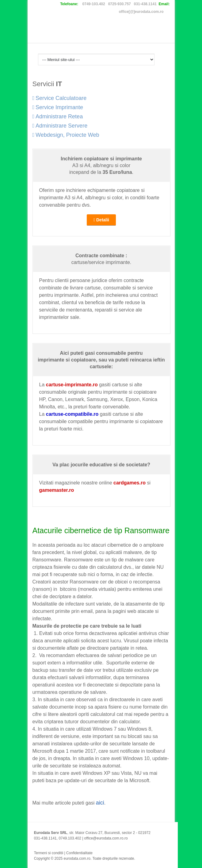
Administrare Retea (58, 117)
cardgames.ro (130, 483)
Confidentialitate (79, 853)
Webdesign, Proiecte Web (66, 135)
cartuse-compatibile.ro (72, 414)
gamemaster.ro (57, 490)
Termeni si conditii (49, 853)
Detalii (101, 220)
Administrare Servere (60, 126)
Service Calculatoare (60, 98)
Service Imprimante (58, 107)
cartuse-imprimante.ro (72, 385)
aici (100, 803)
